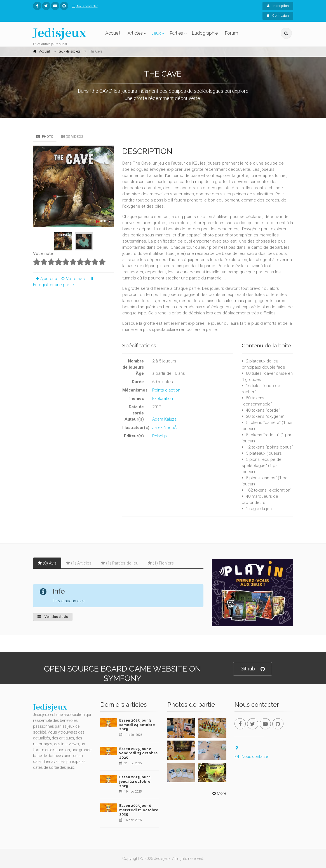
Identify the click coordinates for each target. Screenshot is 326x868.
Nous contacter (84, 6)
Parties (176, 33)
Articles (135, 33)
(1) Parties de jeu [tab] (120, 563)
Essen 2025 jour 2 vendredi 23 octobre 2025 (139, 753)
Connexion (278, 16)
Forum (232, 33)
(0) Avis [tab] (47, 563)
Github (253, 669)
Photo (45, 137)
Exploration (163, 399)
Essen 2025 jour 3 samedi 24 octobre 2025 (137, 725)
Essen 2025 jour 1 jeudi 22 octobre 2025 (135, 781)
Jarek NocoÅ (166, 428)
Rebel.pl (160, 436)
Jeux (156, 33)
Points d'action (166, 390)
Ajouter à (45, 279)
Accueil (113, 33)
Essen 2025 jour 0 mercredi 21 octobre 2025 (139, 810)
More (219, 793)
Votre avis (72, 279)
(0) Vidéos (72, 137)
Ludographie (205, 33)
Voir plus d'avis (53, 617)
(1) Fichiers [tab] (161, 563)
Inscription (278, 6)
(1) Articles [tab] (79, 563)
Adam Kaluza (164, 419)
